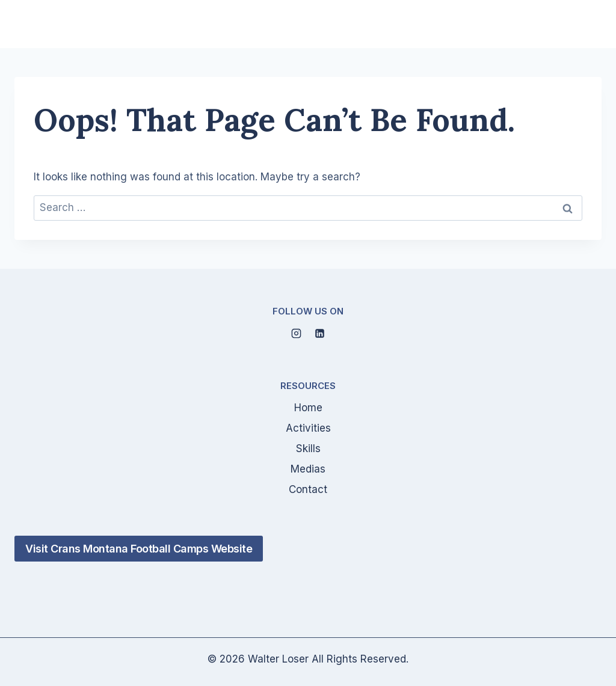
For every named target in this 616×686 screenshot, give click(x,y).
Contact (308, 489)
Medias (308, 469)
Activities (308, 428)
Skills (308, 449)
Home (308, 408)
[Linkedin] (320, 333)
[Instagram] (296, 333)
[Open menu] (587, 24)
